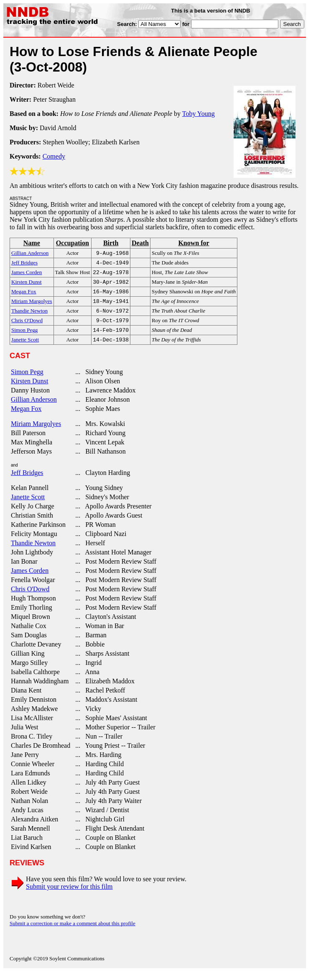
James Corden (30, 579)
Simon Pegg (27, 380)
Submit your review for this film (69, 895)
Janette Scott (28, 505)
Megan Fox (26, 417)
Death (140, 243)
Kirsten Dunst (29, 389)
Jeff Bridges (27, 481)
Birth (111, 243)
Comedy (54, 156)
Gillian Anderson (34, 408)
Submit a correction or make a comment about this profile (73, 932)
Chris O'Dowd (30, 597)
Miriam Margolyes (36, 432)
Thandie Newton (33, 551)
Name (32, 243)
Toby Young (199, 114)
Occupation (73, 243)
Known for (194, 243)
